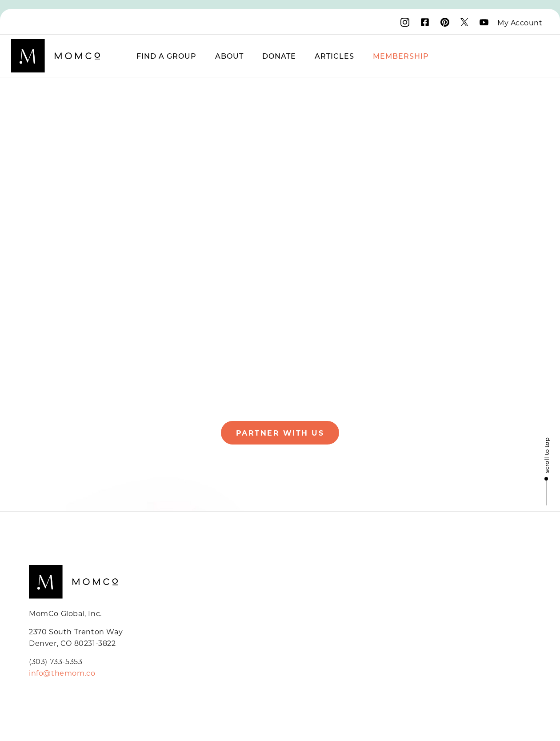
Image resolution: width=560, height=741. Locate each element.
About (229, 56)
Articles (334, 56)
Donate (279, 56)
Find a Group (166, 56)
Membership (401, 56)
